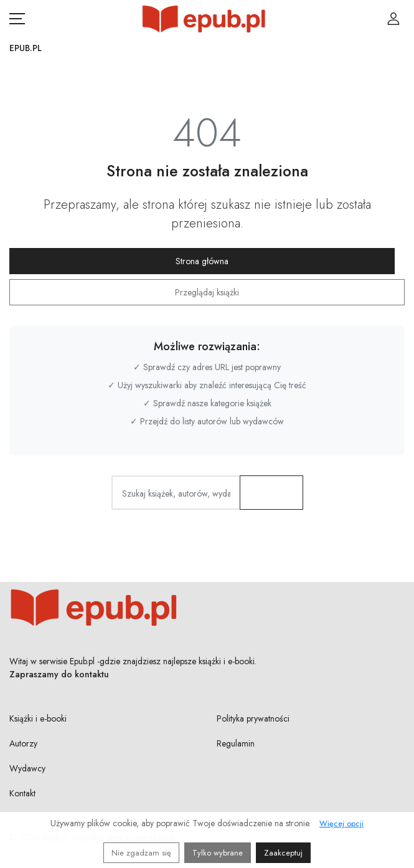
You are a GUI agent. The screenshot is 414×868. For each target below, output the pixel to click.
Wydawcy (27, 768)
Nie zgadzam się (141, 853)
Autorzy (23, 743)
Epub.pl (26, 48)
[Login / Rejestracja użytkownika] (393, 19)
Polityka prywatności (253, 718)
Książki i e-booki (38, 718)
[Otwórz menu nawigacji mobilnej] (17, 19)
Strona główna (202, 261)
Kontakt (22, 793)
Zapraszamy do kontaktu (59, 674)
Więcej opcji (341, 823)
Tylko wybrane (218, 853)
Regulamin (236, 743)
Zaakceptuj (283, 853)
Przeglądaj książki (207, 292)
